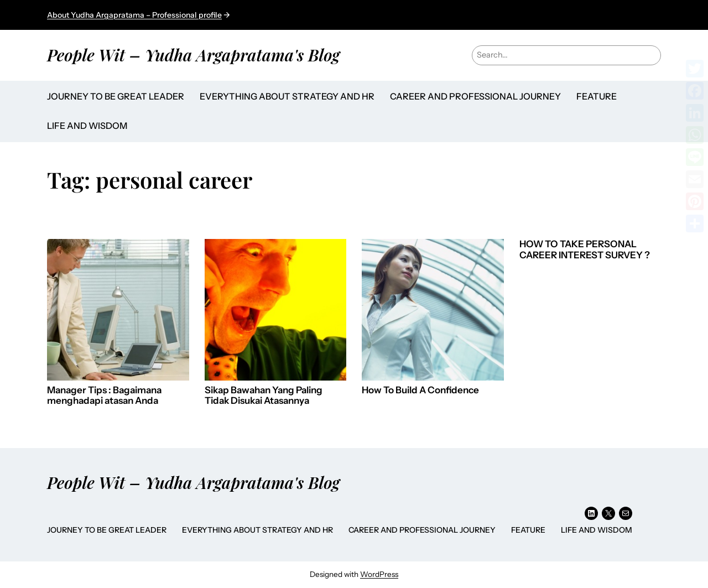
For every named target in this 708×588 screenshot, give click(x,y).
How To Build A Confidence (420, 390)
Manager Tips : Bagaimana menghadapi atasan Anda (104, 396)
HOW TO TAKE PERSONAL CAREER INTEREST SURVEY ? (585, 250)
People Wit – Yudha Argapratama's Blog (193, 54)
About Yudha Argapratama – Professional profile (134, 15)
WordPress (379, 574)
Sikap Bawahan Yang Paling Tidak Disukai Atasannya (264, 396)
